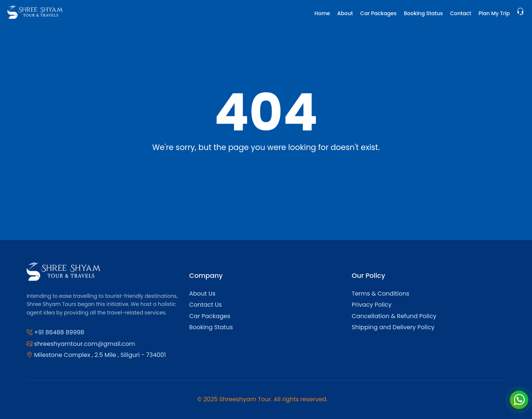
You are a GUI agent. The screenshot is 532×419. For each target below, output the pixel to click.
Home (322, 13)
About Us (202, 294)
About (345, 13)
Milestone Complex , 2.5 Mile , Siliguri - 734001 (100, 355)
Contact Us (205, 305)
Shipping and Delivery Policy (393, 327)
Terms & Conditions (381, 294)
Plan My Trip (494, 13)
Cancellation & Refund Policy (394, 316)
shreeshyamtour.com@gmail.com (84, 344)
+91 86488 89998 (59, 332)
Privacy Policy (372, 305)
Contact (461, 13)
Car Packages (378, 13)
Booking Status (423, 13)
